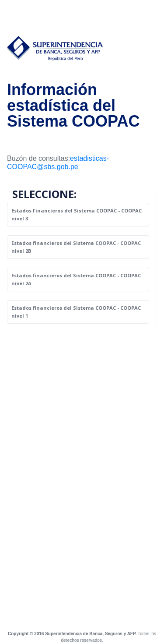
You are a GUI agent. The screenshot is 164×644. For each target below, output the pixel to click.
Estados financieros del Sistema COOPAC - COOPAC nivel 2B (76, 247)
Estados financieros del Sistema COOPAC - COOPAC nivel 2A (76, 279)
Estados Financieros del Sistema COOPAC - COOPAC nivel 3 (77, 214)
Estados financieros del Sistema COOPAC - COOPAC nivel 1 (76, 312)
